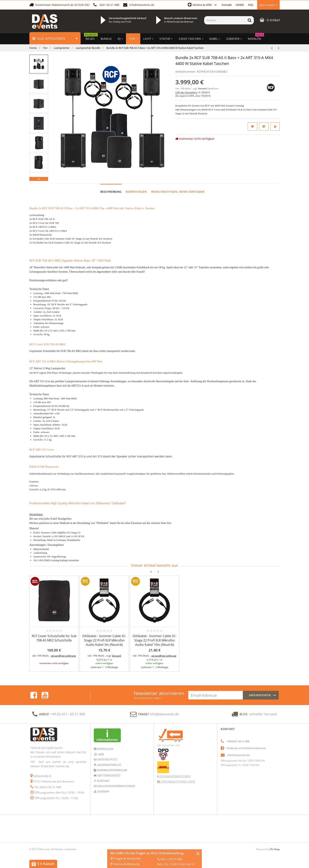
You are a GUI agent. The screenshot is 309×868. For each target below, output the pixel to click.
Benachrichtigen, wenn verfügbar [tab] (178, 192)
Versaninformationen (174, 776)
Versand (203, 89)
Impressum (105, 749)
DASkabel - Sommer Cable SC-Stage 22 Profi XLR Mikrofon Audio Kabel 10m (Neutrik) (155, 640)
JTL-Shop (275, 849)
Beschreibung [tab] (111, 192)
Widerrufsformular (112, 770)
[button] (203, 5)
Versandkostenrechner (177, 781)
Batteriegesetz (109, 775)
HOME (240, 5)
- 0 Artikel (270, 20)
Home (33, 48)
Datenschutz (107, 759)
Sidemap (103, 791)
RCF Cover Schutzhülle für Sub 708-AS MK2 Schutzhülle (54, 638)
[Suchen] (225, 20)
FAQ (251, 5)
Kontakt (227, 5)
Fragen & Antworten (126, 858)
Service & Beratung (125, 864)
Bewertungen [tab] (136, 192)
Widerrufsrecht (109, 765)
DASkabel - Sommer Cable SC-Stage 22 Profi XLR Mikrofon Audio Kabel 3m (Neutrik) (104, 640)
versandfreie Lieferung (63, 656)
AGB (101, 754)
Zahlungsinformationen (116, 786)
